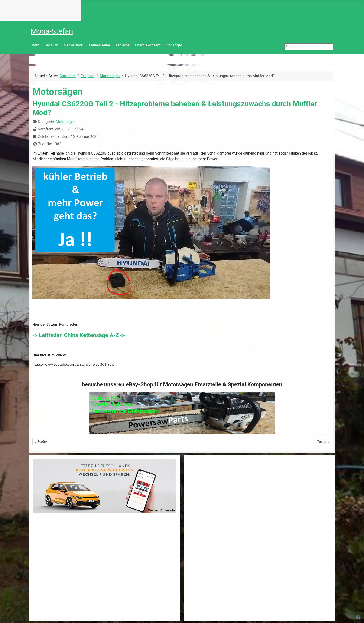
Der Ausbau (74, 45)
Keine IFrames (41, 10)
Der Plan (51, 45)
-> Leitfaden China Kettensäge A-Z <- (79, 335)
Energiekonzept (148, 45)
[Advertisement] (260, 491)
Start (35, 45)
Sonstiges (175, 45)
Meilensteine (99, 45)
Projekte (123, 45)
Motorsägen (66, 122)
